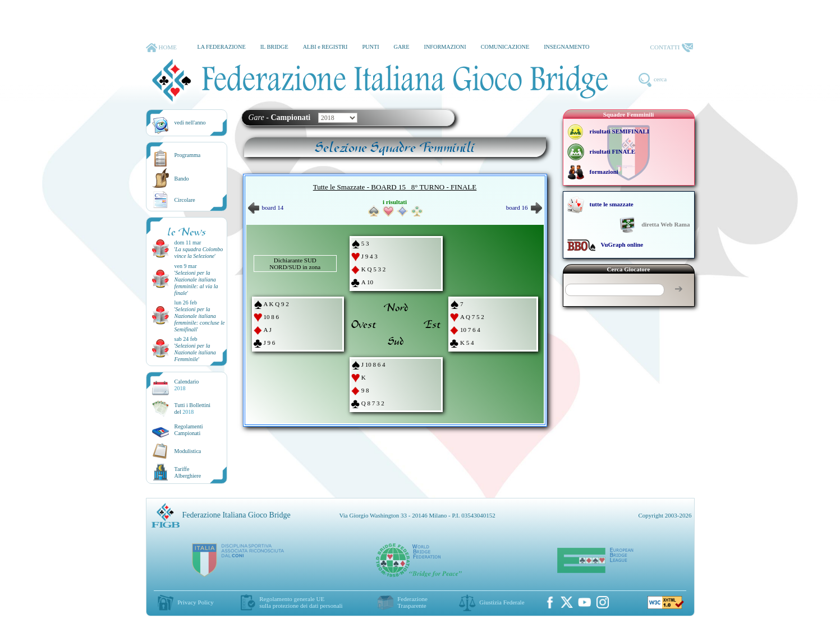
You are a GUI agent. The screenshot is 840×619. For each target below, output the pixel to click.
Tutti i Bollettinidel (193, 408)
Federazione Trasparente (412, 602)
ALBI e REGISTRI (325, 47)
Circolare (185, 200)
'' (199, 253)
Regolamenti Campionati (189, 430)
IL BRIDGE (274, 47)
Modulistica (188, 451)
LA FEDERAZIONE (221, 47)
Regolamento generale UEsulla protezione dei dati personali (301, 602)
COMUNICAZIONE (505, 47)
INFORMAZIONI (445, 47)
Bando (182, 179)
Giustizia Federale (502, 602)
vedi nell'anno (190, 123)
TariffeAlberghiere (188, 472)
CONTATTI (672, 48)
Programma (188, 155)
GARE (402, 47)
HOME (161, 48)
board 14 (266, 207)
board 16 (524, 207)
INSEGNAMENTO (566, 47)
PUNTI (370, 47)
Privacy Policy (195, 602)
